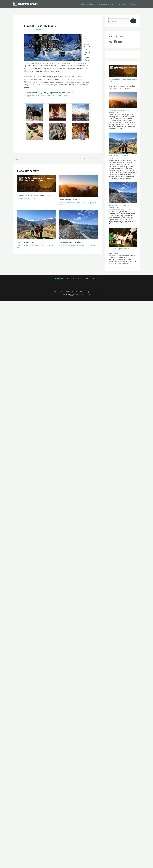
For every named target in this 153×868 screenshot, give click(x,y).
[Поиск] (133, 21)
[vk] (111, 42)
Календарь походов (108, 4)
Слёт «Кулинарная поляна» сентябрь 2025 (120, 251)
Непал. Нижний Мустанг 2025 (31, 242)
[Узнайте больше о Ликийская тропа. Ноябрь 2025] (78, 225)
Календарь (62, 279)
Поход (85, 203)
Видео (93, 279)
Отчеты (123, 4)
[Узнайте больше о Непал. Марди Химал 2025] (78, 186)
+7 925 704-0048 (66, 293)
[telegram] (116, 42)
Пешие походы (76, 203)
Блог (87, 279)
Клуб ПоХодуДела (89, 4)
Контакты (134, 4)
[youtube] (120, 42)
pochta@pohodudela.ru (92, 293)
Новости (28, 30)
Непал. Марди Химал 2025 (71, 200)
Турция (86, 245)
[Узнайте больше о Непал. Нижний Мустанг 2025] (37, 225)
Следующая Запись (93, 159)
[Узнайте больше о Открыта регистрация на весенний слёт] (37, 184)
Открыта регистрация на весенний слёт (35, 195)
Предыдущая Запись (23, 159)
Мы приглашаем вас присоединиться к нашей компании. (49, 95)
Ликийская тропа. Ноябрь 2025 (73, 242)
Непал (68, 203)
